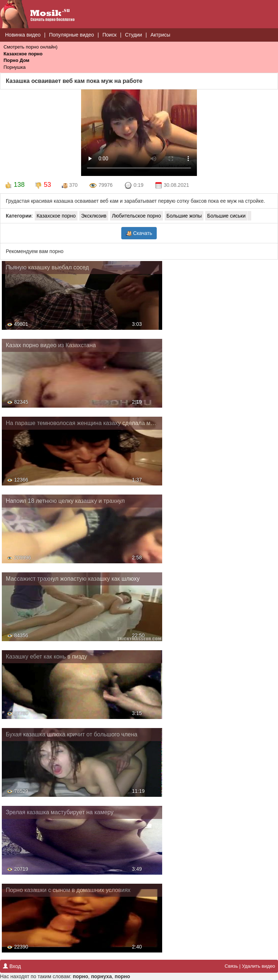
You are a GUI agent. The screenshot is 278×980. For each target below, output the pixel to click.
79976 (101, 186)
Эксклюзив (94, 216)
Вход (12, 966)
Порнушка (15, 67)
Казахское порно (23, 54)
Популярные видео (71, 35)
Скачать (139, 233)
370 (70, 185)
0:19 (134, 186)
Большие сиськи (226, 216)
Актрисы (161, 35)
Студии (133, 35)
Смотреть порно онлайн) (31, 47)
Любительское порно (136, 216)
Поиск (109, 35)
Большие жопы (184, 216)
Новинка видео (23, 35)
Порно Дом (16, 60)
